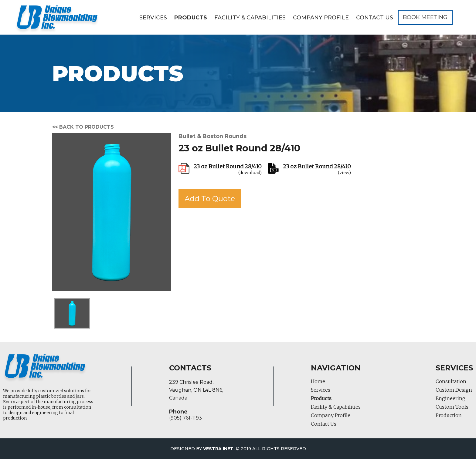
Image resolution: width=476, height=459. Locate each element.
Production (449, 415)
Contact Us (375, 18)
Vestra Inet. (219, 449)
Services (153, 18)
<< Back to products (83, 127)
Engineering (450, 398)
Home (318, 381)
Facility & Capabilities (250, 18)
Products (191, 18)
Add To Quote (210, 199)
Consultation (451, 381)
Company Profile (321, 18)
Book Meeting (425, 17)
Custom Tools (452, 407)
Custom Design (454, 390)
